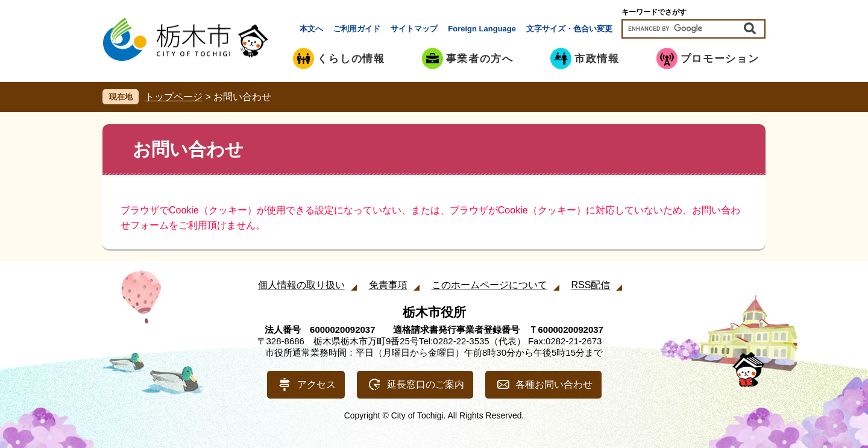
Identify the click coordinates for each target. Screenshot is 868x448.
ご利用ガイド (357, 29)
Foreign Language (482, 29)
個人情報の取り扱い (301, 285)
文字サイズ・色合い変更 (569, 29)
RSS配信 (591, 285)
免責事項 (388, 285)
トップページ (174, 97)
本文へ (311, 29)
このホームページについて (489, 285)
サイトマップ (414, 29)
